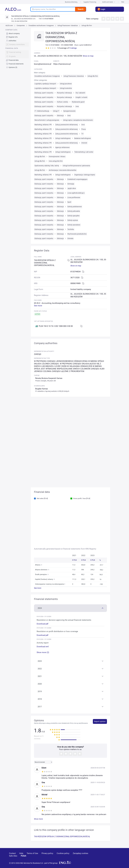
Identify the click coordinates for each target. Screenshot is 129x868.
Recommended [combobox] (40, 762)
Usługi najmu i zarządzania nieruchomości (78, 120)
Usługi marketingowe (63, 138)
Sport (69, 202)
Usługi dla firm (87, 25)
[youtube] (97, 857)
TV (82, 134)
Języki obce (72, 188)
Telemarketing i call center (84, 152)
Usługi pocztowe (66, 84)
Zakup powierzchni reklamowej (66, 125)
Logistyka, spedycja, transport (45, 84)
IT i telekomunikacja (42, 111)
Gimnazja (71, 184)
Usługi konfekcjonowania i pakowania (76, 166)
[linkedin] (107, 857)
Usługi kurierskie (66, 88)
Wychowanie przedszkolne (77, 234)
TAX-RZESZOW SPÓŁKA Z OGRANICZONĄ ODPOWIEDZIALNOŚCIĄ (62, 837)
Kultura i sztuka (62, 102)
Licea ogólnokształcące (76, 193)
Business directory (71, 2)
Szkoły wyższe (73, 220)
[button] (70, 608)
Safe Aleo (13, 856)
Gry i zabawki (80, 93)
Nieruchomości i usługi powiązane (47, 120)
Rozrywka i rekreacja (64, 93)
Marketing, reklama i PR (43, 125)
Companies (21, 25)
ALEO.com (9, 25)
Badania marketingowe (83, 138)
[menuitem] (17, 33)
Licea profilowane (74, 197)
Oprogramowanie (69, 111)
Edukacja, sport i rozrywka (44, 93)
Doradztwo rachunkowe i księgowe (41, 25)
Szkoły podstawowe (75, 207)
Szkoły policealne (74, 211)
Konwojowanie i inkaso (57, 156)
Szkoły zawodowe (74, 225)
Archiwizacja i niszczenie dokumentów (63, 170)
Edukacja (60, 116)
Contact (12, 853)
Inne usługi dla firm (56, 161)
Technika (71, 229)
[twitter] (116, 857)
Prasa (83, 129)
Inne (77, 106)
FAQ (123, 2)
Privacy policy (47, 853)
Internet (84, 143)
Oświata (70, 238)
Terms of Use (32, 853)
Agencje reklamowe (62, 147)
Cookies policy (63, 853)
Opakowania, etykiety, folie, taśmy (47, 166)
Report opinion (100, 721)
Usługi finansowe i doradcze (68, 25)
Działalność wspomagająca (77, 179)
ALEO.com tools (109, 2)
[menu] (17, 49)
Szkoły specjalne (74, 216)
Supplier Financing (90, 2)
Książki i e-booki (81, 97)
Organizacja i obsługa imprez (85, 175)
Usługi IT (56, 111)
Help (21, 853)
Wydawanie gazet (78, 102)
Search (80, 9)
